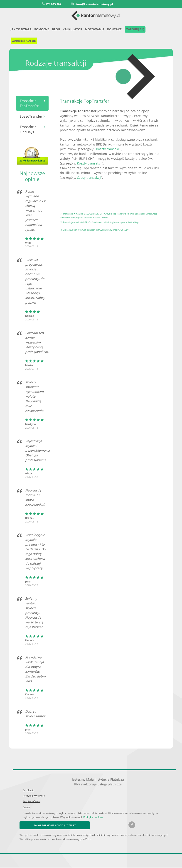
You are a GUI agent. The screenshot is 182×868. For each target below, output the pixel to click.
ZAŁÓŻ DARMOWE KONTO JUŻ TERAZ (57, 826)
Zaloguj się (137, 30)
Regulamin (28, 790)
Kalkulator (75, 30)
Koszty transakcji (106, 149)
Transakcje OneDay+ (28, 130)
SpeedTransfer (31, 117)
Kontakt (116, 30)
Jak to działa (22, 30)
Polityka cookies (69, 818)
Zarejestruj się (25, 41)
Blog (58, 30)
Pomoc (26, 807)
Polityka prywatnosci (33, 796)
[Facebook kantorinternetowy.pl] (132, 825)
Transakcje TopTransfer (29, 104)
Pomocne (43, 30)
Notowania (97, 30)
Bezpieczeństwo (31, 802)
